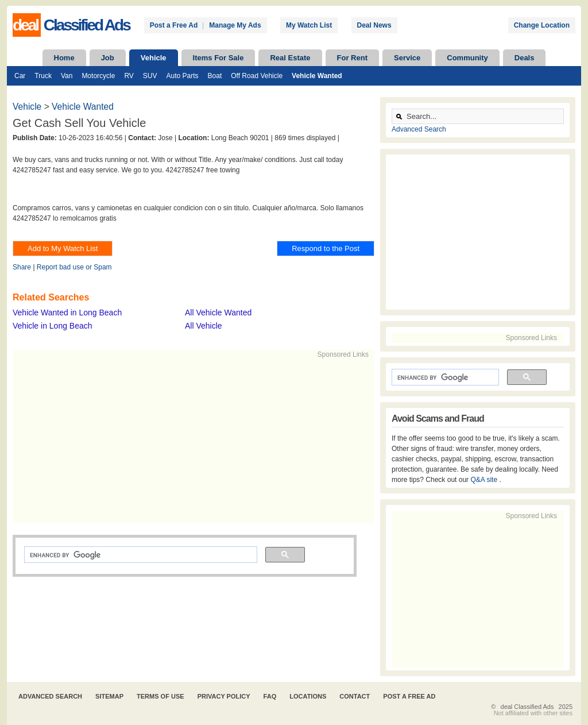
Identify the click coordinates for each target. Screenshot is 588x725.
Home (64, 58)
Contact (355, 696)
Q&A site (485, 480)
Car (20, 76)
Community (467, 58)
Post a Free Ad (174, 25)
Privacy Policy (224, 696)
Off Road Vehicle (257, 76)
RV (129, 76)
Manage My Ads (235, 25)
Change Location (542, 25)
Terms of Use (160, 696)
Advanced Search (419, 129)
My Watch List (309, 25)
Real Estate (290, 58)
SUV (150, 76)
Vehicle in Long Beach (53, 326)
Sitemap (109, 696)
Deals (525, 58)
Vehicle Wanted (317, 76)
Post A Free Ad (409, 696)
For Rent (352, 58)
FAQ (270, 696)
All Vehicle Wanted (218, 313)
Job (108, 58)
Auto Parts (183, 76)
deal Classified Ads (527, 707)
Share (22, 267)
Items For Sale (218, 58)
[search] (140, 555)
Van (67, 76)
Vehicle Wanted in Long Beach (67, 313)
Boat (215, 76)
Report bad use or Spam (74, 267)
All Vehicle (204, 326)
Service (407, 58)
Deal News (374, 25)
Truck (43, 76)
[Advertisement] (188, 440)
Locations (308, 696)
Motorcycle (98, 76)
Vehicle (154, 58)
